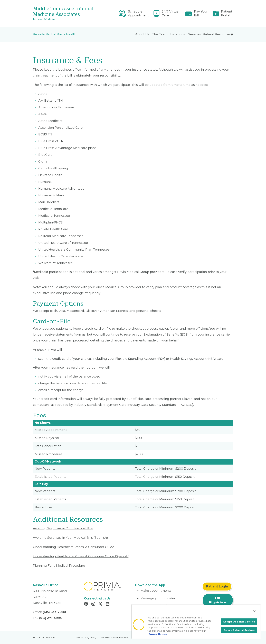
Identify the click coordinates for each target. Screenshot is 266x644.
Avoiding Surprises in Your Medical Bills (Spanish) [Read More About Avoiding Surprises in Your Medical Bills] (70, 538)
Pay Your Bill (201, 13)
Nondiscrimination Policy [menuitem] (114, 638)
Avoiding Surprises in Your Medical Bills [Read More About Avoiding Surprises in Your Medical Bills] (63, 528)
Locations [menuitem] (178, 34)
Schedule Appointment (138, 13)
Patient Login (217, 586)
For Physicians (218, 600)
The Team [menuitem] (160, 34)
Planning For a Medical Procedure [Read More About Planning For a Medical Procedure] (59, 566)
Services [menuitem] (195, 34)
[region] (196, 621)
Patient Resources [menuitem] (217, 34)
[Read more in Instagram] (94, 604)
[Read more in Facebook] (87, 604)
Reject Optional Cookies (239, 630)
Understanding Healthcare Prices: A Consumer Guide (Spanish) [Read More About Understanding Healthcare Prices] (81, 556)
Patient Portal (227, 13)
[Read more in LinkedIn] (108, 604)
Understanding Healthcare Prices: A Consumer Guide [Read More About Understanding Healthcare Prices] (74, 547)
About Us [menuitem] (142, 34)
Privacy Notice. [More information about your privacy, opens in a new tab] (158, 634)
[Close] (254, 611)
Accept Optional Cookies (239, 622)
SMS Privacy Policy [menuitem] (86, 638)
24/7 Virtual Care (171, 13)
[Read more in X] (101, 604)
